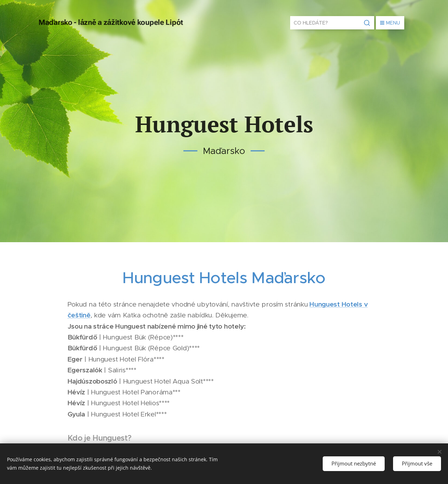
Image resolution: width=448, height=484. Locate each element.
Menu (390, 23)
